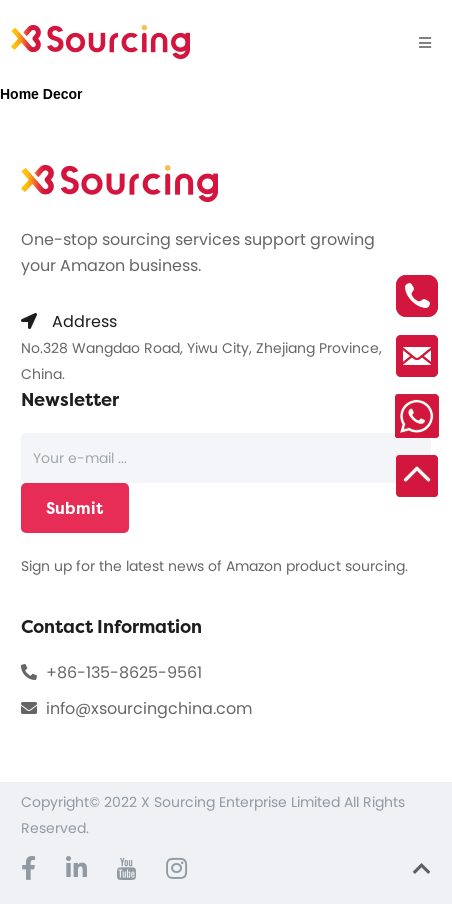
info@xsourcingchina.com (149, 708)
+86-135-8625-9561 (124, 672)
